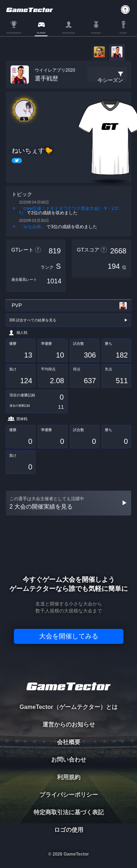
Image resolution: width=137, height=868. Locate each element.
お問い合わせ (69, 760)
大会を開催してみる (69, 636)
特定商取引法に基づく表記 (69, 812)
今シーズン (110, 80)
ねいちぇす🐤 (32, 151)
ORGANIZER (69, 33)
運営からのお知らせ (69, 724)
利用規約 (69, 777)
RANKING (96, 33)
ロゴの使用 (69, 830)
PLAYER (41, 33)
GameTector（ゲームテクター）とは (68, 707)
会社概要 (69, 742)
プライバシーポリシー (69, 795)
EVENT (123, 33)
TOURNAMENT (14, 33)
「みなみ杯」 (32, 227)
